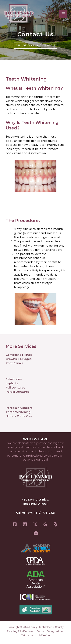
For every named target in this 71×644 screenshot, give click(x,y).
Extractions (14, 379)
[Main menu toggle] (63, 14)
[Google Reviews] (45, 524)
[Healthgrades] (36, 533)
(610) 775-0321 (45, 513)
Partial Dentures (18, 392)
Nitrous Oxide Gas (19, 416)
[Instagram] (25, 524)
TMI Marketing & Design (36, 635)
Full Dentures (15, 388)
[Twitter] (35, 524)
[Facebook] (15, 524)
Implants (12, 383)
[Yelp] (56, 524)
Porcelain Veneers (19, 408)
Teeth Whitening (18, 412)
